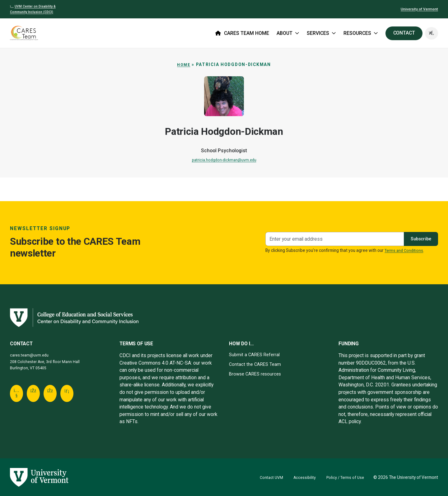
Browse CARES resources (257, 374)
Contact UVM (267, 477)
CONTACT (403, 33)
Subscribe (419, 239)
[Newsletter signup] (333, 239)
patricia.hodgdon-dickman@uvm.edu (224, 160)
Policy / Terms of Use (344, 477)
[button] (431, 33)
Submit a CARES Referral (256, 354)
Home (184, 64)
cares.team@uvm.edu (30, 355)
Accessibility (301, 477)
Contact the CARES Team (256, 364)
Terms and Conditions (405, 250)
